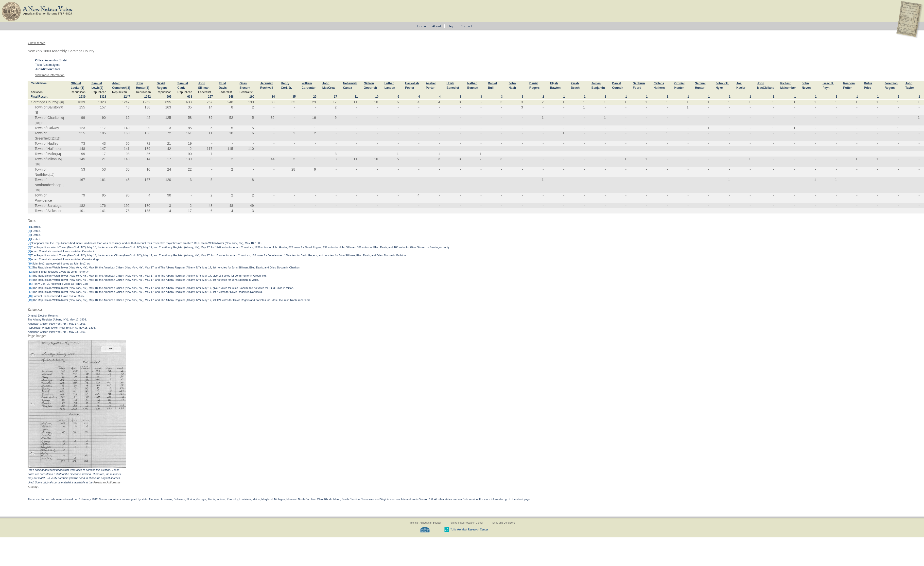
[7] (61, 107)
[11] (42, 123)
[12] (53, 139)
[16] (37, 164)
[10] (37, 123)
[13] (58, 139)
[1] (82, 88)
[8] (36, 113)
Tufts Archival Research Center (466, 523)
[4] (147, 88)
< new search (36, 43)
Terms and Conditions (503, 523)
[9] (62, 118)
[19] (37, 190)
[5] (59, 102)
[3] (128, 88)
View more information (50, 75)
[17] (52, 175)
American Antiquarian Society (425, 523)
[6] (62, 102)
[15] (59, 159)
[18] (62, 185)
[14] (58, 154)
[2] (101, 88)
